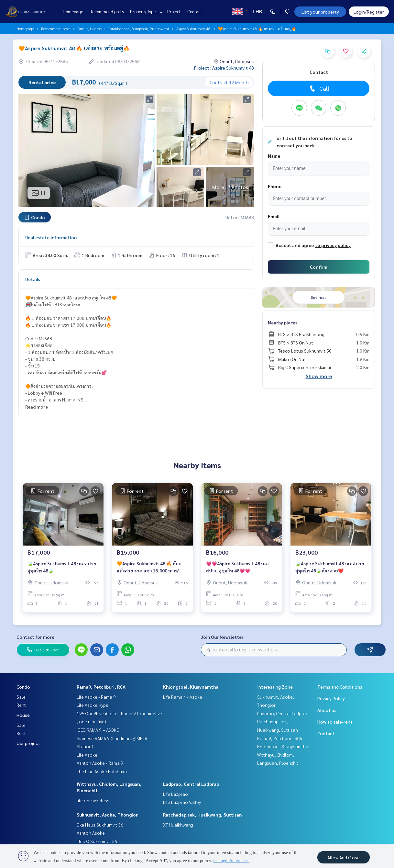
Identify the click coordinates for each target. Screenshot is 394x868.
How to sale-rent (335, 722)
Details (33, 279)
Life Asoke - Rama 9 (96, 697)
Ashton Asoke (91, 833)
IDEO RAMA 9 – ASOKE (98, 730)
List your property (320, 12)
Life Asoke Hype (93, 705)
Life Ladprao (175, 794)
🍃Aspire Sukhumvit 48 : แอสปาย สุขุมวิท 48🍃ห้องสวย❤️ (330, 567)
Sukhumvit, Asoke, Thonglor (107, 815)
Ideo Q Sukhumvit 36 (97, 841)
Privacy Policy (331, 698)
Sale (21, 697)
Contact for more (35, 637)
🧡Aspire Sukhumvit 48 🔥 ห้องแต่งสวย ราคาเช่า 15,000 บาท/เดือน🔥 (149, 567)
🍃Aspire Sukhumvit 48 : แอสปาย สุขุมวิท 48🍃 (62, 567)
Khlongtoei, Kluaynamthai (191, 687)
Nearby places (283, 322)
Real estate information (51, 237)
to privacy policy (333, 245)
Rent (21, 705)
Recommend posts (107, 11)
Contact (195, 11)
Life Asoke (87, 755)
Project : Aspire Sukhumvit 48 (224, 68)
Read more (37, 407)
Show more (319, 376)
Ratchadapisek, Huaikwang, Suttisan (202, 815)
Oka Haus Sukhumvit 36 (100, 825)
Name (274, 156)
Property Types (145, 11)
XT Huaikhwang (178, 825)
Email (274, 216)
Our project (28, 743)
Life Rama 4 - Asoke (183, 697)
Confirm (319, 267)
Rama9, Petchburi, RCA (101, 687)
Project (174, 11)
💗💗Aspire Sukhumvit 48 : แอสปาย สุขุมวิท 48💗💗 (237, 567)
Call (319, 88)
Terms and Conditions (340, 687)
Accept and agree (295, 245)
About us (327, 710)
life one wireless (93, 800)
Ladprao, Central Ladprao (191, 784)
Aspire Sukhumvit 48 (193, 28)
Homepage (73, 11)
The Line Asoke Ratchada (102, 771)
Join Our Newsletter (222, 637)
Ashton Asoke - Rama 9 (100, 763)
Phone (275, 186)
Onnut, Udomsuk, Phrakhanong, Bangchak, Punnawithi (123, 28)
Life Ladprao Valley (182, 802)
